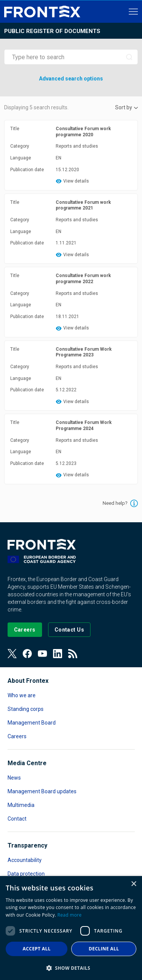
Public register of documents (52, 31)
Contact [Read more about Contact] (17, 819)
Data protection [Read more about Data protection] (26, 874)
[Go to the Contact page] (69, 630)
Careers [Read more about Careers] (17, 736)
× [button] (133, 884)
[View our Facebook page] (27, 654)
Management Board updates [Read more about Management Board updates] (42, 791)
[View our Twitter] (12, 654)
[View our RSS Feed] (73, 654)
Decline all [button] (104, 949)
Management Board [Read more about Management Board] (32, 723)
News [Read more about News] (14, 778)
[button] (71, 968)
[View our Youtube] (42, 654)
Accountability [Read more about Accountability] (25, 860)
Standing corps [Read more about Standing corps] (26, 709)
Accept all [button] (37, 949)
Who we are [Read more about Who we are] (22, 695)
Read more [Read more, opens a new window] (70, 915)
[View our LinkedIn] (58, 654)
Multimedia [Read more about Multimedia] (21, 805)
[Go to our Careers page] (25, 630)
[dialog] (71, 928)
